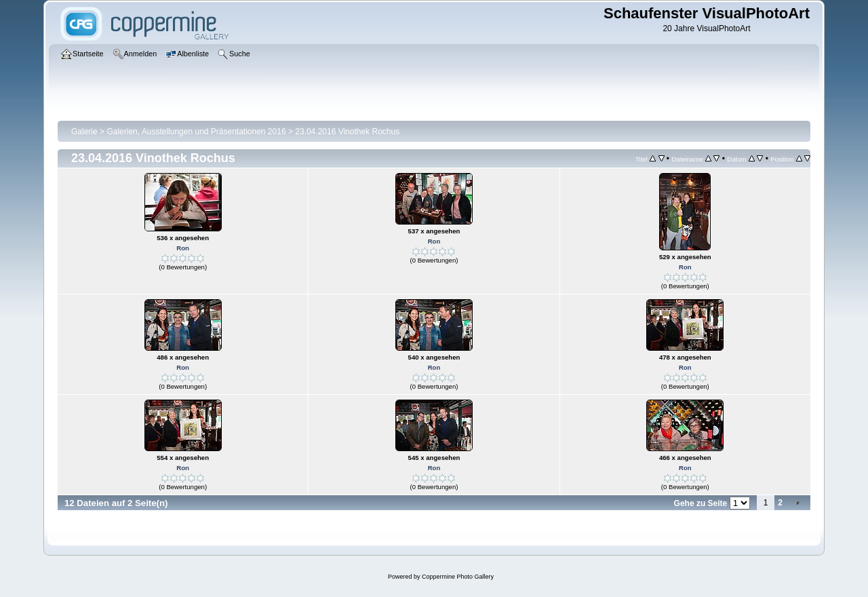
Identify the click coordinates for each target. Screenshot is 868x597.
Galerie (84, 132)
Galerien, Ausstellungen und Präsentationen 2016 (196, 132)
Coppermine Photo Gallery (458, 577)
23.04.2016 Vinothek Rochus (347, 132)
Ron (183, 248)
